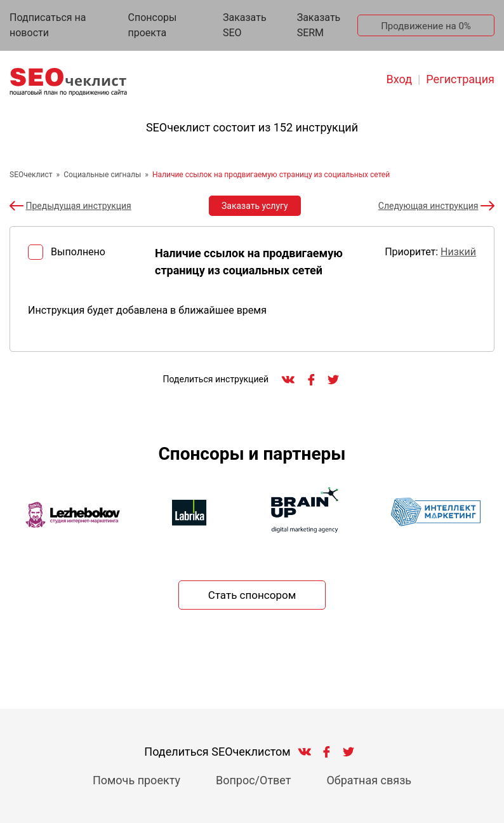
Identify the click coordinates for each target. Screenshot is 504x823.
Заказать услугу (255, 206)
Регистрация (460, 79)
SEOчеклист (31, 175)
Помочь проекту (136, 780)
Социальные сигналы (102, 175)
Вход (399, 79)
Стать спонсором (252, 595)
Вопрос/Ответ (254, 780)
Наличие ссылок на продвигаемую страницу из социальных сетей (271, 175)
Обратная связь (369, 780)
